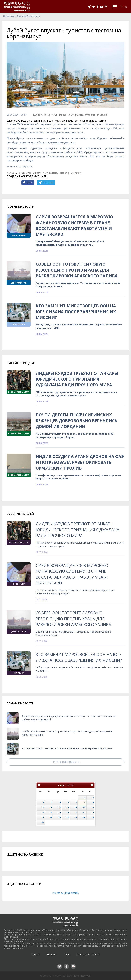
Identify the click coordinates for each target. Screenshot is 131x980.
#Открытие (76, 115)
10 (43, 807)
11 (51, 807)
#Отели (90, 115)
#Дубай (37, 115)
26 (59, 818)
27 (67, 818)
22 (84, 812)
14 (75, 807)
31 (43, 822)
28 (75, 818)
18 (51, 812)
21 (75, 812)
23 (93, 812)
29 (84, 818)
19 (59, 812)
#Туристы (51, 115)
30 (93, 818)
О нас (67, 955)
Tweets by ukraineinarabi (66, 893)
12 (59, 807)
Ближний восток (27, 16)
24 (43, 818)
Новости (9, 16)
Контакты (52, 955)
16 (93, 807)
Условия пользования (88, 955)
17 (43, 812)
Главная (35, 955)
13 (67, 807)
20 (67, 812)
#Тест (63, 115)
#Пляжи (102, 115)
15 (84, 807)
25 (51, 818)
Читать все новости (65, 762)
